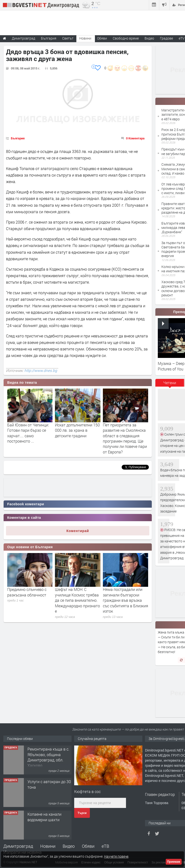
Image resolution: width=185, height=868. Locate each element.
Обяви (88, 846)
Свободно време (126, 38)
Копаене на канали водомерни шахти (44, 817)
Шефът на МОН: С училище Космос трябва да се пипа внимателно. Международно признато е (77, 600)
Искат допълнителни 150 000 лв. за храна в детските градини (77, 430)
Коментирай (78, 531)
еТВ (105, 846)
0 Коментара (135, 138)
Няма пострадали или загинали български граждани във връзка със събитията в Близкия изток (126, 600)
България (18, 138)
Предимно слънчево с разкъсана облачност (27, 592)
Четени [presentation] (170, 383)
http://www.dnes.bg (41, 370)
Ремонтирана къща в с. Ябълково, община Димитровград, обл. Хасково (48, 757)
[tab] (170, 384)
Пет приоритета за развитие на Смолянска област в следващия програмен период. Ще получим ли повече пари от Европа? (125, 438)
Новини (85, 38)
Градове (166, 38)
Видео (69, 846)
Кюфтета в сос (87, 791)
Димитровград (18, 846)
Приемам (174, 862)
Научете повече (116, 856)
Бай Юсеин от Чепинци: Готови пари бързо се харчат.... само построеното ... (28, 433)
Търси (82, 813)
